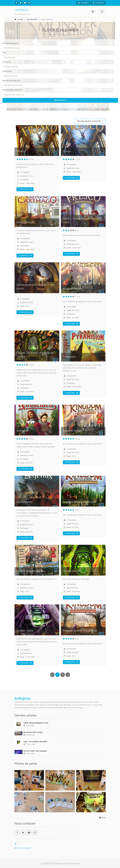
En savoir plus (25, 189)
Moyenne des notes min (12, 90)
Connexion (98, 3)
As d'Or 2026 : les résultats (35, 751)
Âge (4, 53)
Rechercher (60, 100)
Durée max (7, 71)
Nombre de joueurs (10, 43)
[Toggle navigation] (102, 12)
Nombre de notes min (11, 81)
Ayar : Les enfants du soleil (35, 742)
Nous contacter (23, 848)
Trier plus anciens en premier (89, 121)
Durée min (7, 62)
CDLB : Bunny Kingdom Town (36, 723)
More (102, 818)
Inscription (83, 3)
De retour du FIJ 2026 (33, 732)
